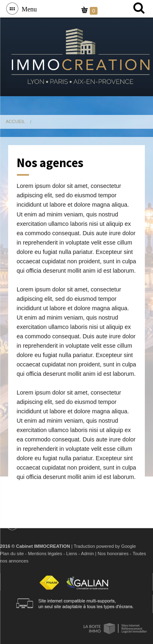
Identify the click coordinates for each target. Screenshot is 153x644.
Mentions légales (45, 554)
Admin (87, 554)
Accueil (16, 121)
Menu (28, 9)
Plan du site (12, 554)
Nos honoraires (113, 554)
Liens (72, 554)
